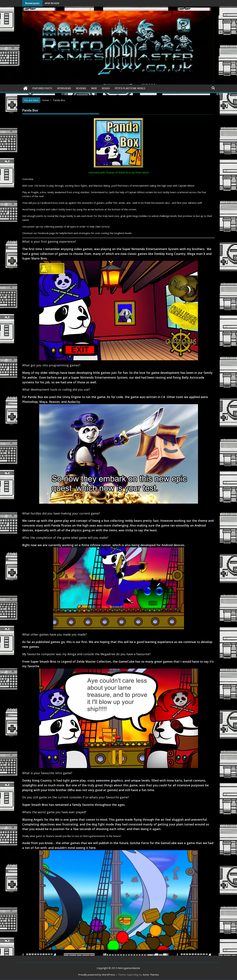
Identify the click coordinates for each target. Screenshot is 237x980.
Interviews (64, 88)
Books (106, 88)
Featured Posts (42, 88)
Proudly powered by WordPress (97, 975)
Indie (94, 88)
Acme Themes (151, 975)
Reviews (81, 88)
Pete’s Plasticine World (130, 88)
